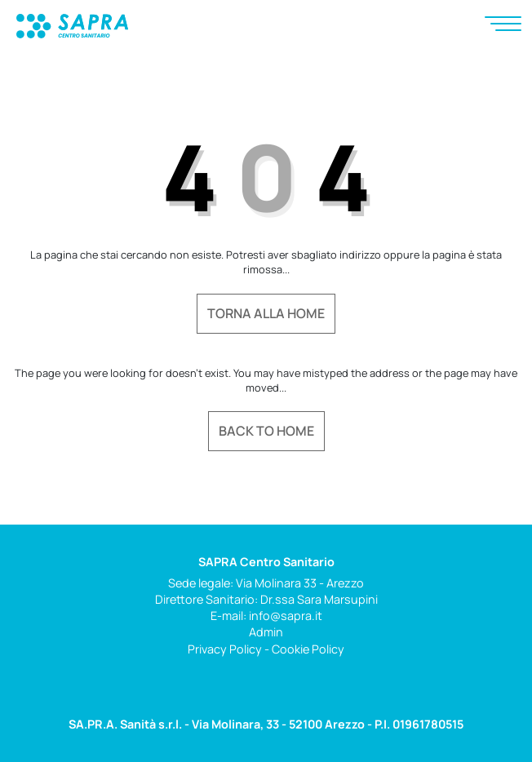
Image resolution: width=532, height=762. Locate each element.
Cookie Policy (308, 649)
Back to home (266, 431)
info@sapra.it (286, 616)
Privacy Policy (225, 649)
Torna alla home (266, 313)
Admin (266, 632)
